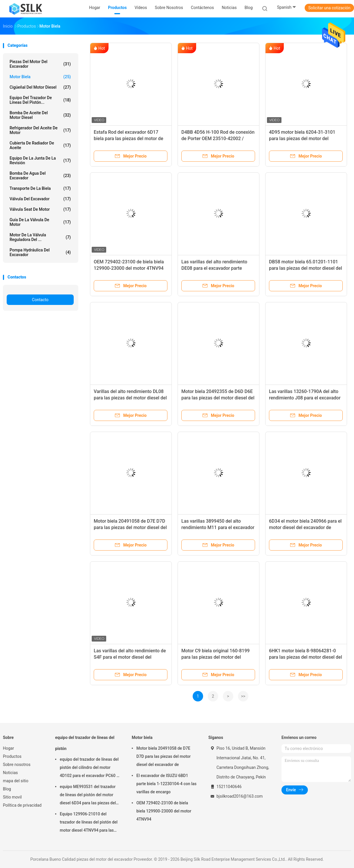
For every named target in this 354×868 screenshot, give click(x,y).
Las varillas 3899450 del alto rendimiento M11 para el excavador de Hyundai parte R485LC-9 (218, 527)
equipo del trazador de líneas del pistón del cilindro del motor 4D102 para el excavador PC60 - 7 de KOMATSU (89, 768)
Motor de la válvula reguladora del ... (40, 237)
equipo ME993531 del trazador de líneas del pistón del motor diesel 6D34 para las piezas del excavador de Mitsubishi (88, 796)
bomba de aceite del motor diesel (40, 115)
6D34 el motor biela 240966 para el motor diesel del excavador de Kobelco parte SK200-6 (305, 527)
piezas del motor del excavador (40, 64)
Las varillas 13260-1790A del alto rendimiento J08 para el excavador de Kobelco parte (305, 398)
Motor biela (40, 77)
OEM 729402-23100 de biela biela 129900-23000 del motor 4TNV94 (164, 811)
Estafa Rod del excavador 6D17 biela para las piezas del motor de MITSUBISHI (128, 139)
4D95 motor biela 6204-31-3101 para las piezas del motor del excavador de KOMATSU (302, 139)
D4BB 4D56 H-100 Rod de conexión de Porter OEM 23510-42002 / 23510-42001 (218, 139)
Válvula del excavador (40, 199)
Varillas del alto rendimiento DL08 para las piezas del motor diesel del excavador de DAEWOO (130, 398)
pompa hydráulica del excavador (40, 252)
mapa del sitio (16, 781)
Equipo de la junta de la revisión (40, 160)
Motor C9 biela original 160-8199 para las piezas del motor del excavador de (215, 657)
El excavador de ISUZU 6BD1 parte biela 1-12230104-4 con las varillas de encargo (166, 784)
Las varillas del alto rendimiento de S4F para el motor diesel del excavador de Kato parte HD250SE (130, 657)
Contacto (40, 300)
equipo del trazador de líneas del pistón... (40, 100)
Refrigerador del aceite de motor (40, 130)
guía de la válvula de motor (40, 222)
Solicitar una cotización (329, 8)
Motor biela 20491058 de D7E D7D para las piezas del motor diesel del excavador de (130, 527)
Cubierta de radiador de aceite (40, 145)
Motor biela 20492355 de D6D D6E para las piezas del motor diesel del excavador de (218, 398)
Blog (7, 789)
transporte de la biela (40, 188)
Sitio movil (12, 797)
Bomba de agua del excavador (40, 176)
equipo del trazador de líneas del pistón (85, 743)
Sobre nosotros (17, 765)
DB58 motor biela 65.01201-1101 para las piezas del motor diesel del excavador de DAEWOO (306, 268)
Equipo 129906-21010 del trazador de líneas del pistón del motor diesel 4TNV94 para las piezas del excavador (89, 823)
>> (243, 696)
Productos (12, 756)
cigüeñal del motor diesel (40, 87)
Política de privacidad (22, 805)
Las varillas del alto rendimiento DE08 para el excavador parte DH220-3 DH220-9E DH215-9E (214, 268)
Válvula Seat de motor (40, 209)
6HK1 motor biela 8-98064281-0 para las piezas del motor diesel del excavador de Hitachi (306, 657)
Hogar (8, 748)
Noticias (10, 773)
